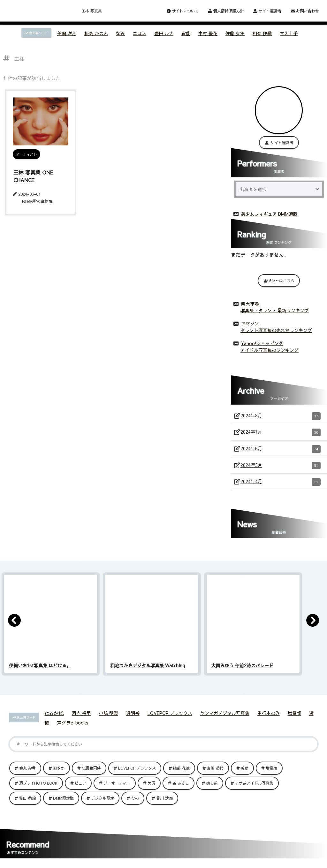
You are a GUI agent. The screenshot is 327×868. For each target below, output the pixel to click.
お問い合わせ (305, 11)
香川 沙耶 (164, 802)
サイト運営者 (267, 11)
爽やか (59, 772)
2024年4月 (281, 486)
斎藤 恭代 (215, 772)
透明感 (133, 717)
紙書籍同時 (91, 772)
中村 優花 (208, 33)
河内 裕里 (81, 717)
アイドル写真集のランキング (270, 349)
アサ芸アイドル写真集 (254, 787)
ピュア (80, 787)
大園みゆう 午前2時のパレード (242, 670)
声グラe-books (73, 727)
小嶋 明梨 (109, 717)
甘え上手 (289, 33)
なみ (120, 33)
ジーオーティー (117, 787)
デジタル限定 (103, 802)
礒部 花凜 (181, 772)
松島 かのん (96, 33)
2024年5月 (281, 468)
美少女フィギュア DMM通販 (269, 213)
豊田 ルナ (164, 33)
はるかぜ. (54, 717)
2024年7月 (281, 433)
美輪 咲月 (67, 33)
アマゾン (250, 322)
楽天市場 (250, 302)
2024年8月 (281, 415)
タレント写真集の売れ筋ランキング (276, 329)
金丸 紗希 (27, 772)
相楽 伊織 (262, 33)
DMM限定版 (63, 802)
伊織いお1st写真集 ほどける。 (40, 670)
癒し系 (212, 787)
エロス (140, 33)
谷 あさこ (181, 787)
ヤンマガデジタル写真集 (225, 717)
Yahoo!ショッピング (262, 342)
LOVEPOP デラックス (170, 717)
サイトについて (183, 11)
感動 (245, 772)
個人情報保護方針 (226, 11)
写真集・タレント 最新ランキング (275, 309)
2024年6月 (281, 450)
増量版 (294, 717)
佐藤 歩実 (235, 33)
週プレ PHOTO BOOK (38, 787)
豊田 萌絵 (27, 802)
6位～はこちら (279, 279)
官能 (186, 33)
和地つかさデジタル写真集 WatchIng (148, 670)
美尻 (151, 787)
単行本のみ (269, 717)
